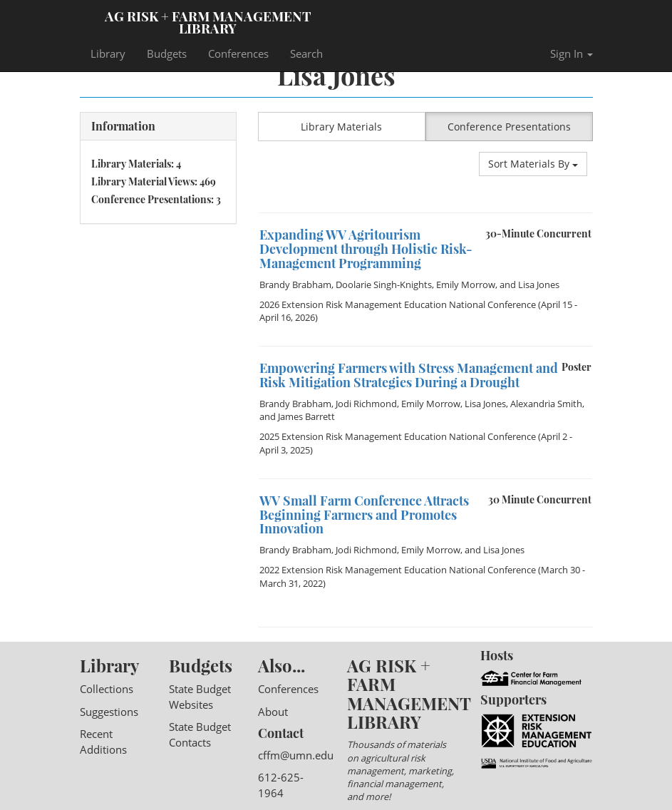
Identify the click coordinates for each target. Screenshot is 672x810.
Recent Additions (103, 741)
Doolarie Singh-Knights (384, 284)
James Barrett (306, 416)
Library (108, 53)
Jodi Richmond (366, 404)
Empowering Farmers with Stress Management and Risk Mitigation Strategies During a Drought (409, 375)
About (273, 712)
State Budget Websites (200, 696)
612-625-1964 (281, 785)
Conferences (238, 53)
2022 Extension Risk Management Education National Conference (398, 570)
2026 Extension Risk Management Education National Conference (398, 304)
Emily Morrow (466, 284)
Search (306, 53)
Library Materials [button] (341, 127)
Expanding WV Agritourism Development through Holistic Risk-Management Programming (366, 249)
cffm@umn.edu (296, 755)
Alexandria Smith (546, 404)
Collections (107, 689)
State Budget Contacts (200, 734)
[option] (425, 213)
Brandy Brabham (295, 284)
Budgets (167, 53)
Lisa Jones (539, 284)
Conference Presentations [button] (509, 127)
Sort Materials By (533, 164)
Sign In (572, 53)
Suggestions (109, 712)
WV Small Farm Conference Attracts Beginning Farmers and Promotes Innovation (364, 515)
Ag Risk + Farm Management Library (208, 21)
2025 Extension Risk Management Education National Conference (398, 436)
